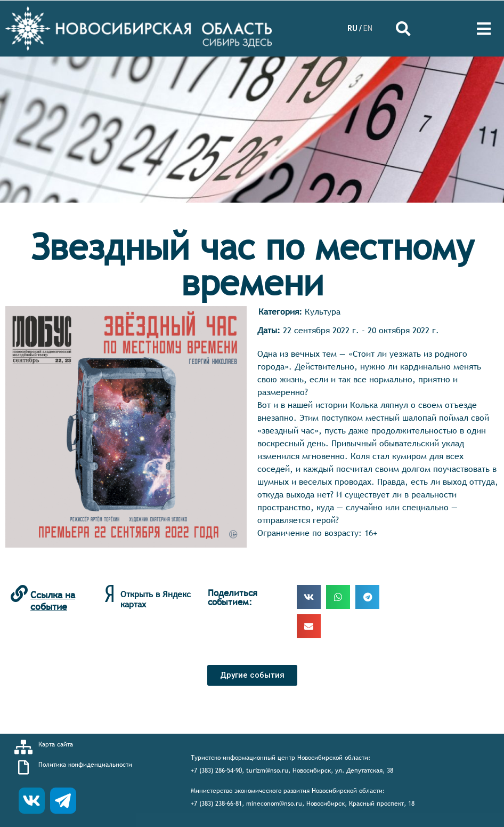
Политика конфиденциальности (85, 765)
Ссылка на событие (53, 601)
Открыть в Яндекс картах (156, 599)
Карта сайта (56, 744)
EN (368, 28)
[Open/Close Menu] (484, 29)
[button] (252, 675)
